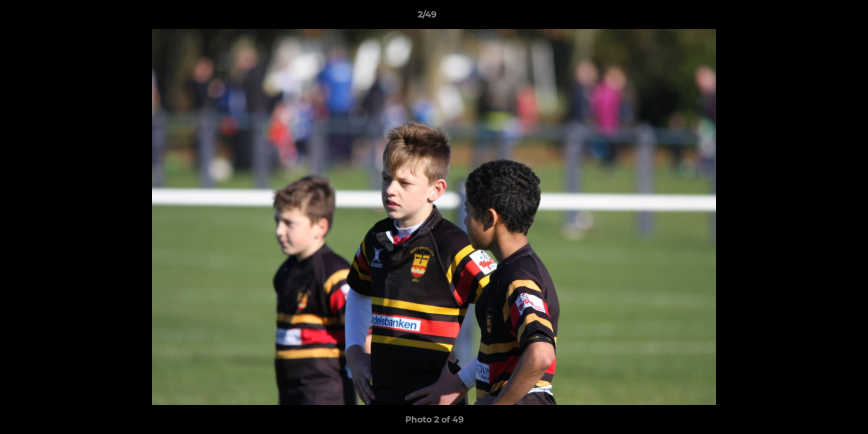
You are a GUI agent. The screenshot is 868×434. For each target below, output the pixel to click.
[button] (817, 17)
